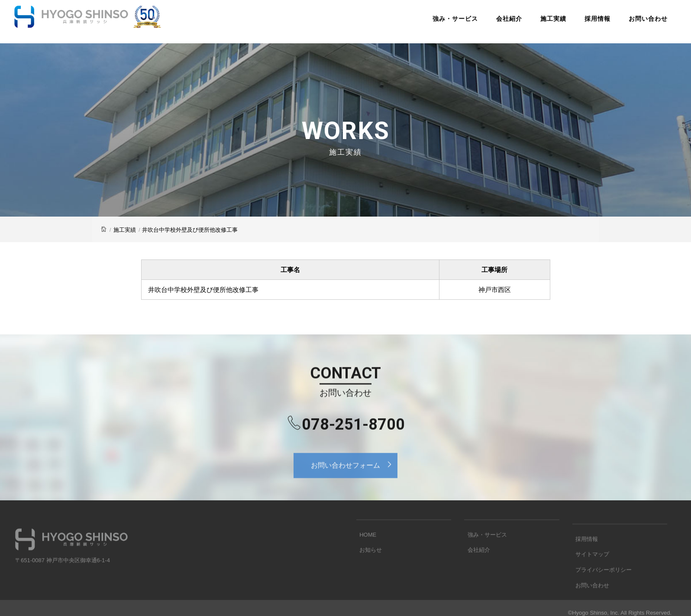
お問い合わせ (628, 23)
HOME (365, 548)
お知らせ (368, 562)
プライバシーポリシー (601, 589)
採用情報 (577, 23)
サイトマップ (589, 576)
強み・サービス (435, 23)
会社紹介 (489, 23)
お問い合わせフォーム (354, 476)
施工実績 (533, 23)
